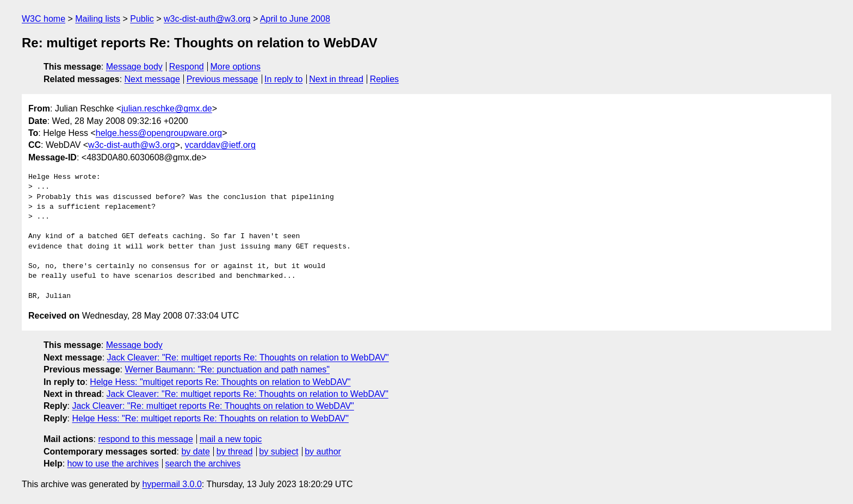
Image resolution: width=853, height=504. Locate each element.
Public (142, 19)
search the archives (203, 463)
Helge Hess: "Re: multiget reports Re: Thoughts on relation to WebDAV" (210, 418)
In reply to (283, 79)
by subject (279, 452)
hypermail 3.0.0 (172, 484)
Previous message (222, 79)
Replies (384, 79)
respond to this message (145, 439)
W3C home (44, 19)
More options (236, 67)
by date (195, 452)
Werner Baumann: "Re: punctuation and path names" (227, 369)
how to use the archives (113, 463)
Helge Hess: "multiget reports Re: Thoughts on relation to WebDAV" (220, 382)
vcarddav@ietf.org (220, 145)
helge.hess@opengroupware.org (159, 133)
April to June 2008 (295, 19)
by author (323, 452)
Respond (187, 67)
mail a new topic (231, 439)
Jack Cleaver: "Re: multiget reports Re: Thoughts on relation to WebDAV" (248, 357)
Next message (152, 79)
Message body (134, 67)
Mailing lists (98, 19)
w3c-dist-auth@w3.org (207, 19)
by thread (235, 452)
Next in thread (336, 79)
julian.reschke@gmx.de (167, 108)
